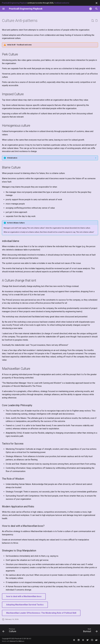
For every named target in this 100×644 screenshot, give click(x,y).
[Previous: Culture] (10, 631)
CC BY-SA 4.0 (26, 639)
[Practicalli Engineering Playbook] (26, 9)
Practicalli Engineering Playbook (14, 3)
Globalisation (12, 158)
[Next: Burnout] (90, 631)
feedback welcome (62, 3)
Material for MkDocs (17, 641)
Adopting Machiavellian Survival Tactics (25, 605)
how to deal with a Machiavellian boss (24, 596)
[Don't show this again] (97, 3)
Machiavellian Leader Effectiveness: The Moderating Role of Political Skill (41, 613)
